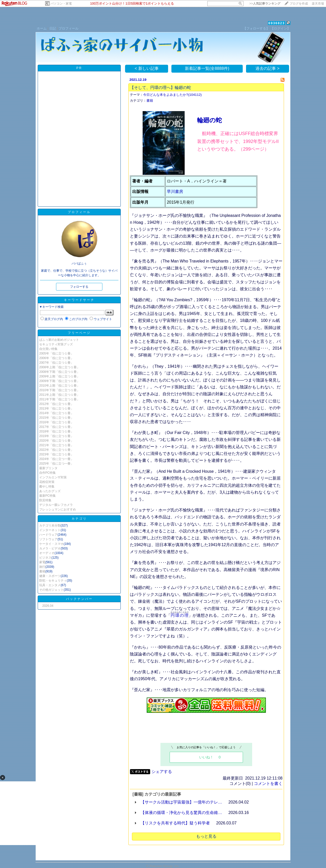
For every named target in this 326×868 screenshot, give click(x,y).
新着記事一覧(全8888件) (207, 68)
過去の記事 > (267, 68)
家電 (42, 562)
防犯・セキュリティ (53, 581)
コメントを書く (268, 784)
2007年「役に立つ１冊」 (56, 363)
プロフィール (69, 28)
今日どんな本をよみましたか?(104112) (172, 95)
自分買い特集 (48, 349)
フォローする (79, 287)
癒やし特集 (47, 486)
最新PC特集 (47, 496)
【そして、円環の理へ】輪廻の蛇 (160, 88)
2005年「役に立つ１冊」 (56, 353)
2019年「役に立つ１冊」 (56, 436)
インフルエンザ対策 (53, 477)
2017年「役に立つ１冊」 (56, 427)
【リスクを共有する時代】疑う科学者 (175, 823)
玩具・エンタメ (50, 585)
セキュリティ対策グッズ (56, 344)
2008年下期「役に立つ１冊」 (59, 372)
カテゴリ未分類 (50, 525)
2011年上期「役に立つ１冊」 (59, 395)
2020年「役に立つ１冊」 (56, 441)
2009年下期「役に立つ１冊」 (59, 381)
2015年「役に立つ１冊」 (56, 418)
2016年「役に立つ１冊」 (56, 422)
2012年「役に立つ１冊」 (56, 404)
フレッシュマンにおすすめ (58, 509)
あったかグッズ (50, 491)
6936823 (277, 23)
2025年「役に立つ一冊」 (56, 464)
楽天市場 (318, 4)
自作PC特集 (47, 473)
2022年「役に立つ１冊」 (56, 450)
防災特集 (45, 500)
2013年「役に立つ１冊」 (56, 409)
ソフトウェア (48, 539)
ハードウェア (48, 535)
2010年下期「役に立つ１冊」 (59, 390)
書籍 (42, 571)
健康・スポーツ (50, 576)
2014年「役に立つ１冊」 (56, 413)
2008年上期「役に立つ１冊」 (59, 367)
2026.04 (48, 606)
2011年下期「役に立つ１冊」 (59, 399)
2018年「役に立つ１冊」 (56, 431)
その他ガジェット (51, 590)
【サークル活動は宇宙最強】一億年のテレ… (181, 802)
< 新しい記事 (147, 68)
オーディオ (47, 553)
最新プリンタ (48, 468)
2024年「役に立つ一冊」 (56, 459)
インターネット (50, 530)
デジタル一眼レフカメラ (56, 505)
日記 (53, 28)
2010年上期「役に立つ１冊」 (59, 386)
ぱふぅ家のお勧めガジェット (59, 340)
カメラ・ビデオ (50, 548)
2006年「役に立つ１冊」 (56, 358)
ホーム (42, 28)
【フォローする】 (256, 28)
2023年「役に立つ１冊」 (56, 454)
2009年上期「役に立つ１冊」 (59, 376)
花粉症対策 (47, 482)
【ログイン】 (280, 28)
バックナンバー (79, 599)
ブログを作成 (299, 4)
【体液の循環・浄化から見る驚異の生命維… (181, 813)
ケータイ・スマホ (51, 544)
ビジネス (45, 558)
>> (265, 4)
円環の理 (180, 615)
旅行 (42, 567)
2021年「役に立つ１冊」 (56, 445)
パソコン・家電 (61, 4)
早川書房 (175, 192)
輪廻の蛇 (209, 120)
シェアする (162, 772)
